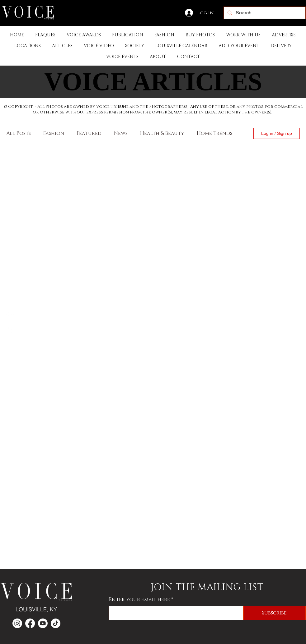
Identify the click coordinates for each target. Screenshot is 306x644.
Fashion (54, 133)
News (121, 133)
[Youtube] (43, 623)
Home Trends (214, 133)
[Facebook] (10, 315)
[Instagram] (10, 329)
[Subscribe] (275, 613)
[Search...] (264, 13)
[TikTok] (56, 623)
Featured (89, 133)
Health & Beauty (162, 133)
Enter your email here (139, 600)
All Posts (19, 133)
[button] (128, 35)
